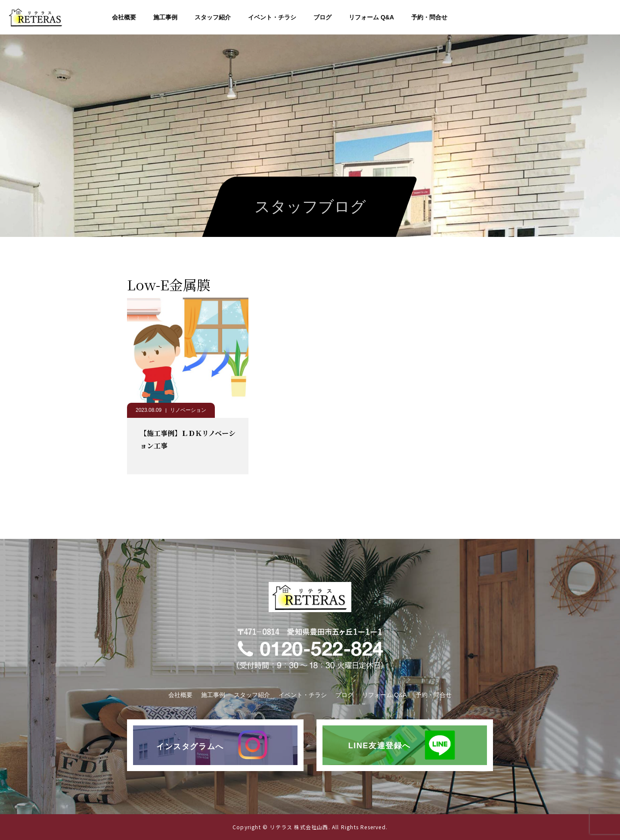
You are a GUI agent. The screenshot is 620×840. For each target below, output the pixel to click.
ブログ (322, 17)
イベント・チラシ (272, 17)
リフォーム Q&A (371, 17)
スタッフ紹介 (213, 17)
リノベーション (188, 410)
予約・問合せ (429, 17)
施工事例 (165, 17)
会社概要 (124, 17)
